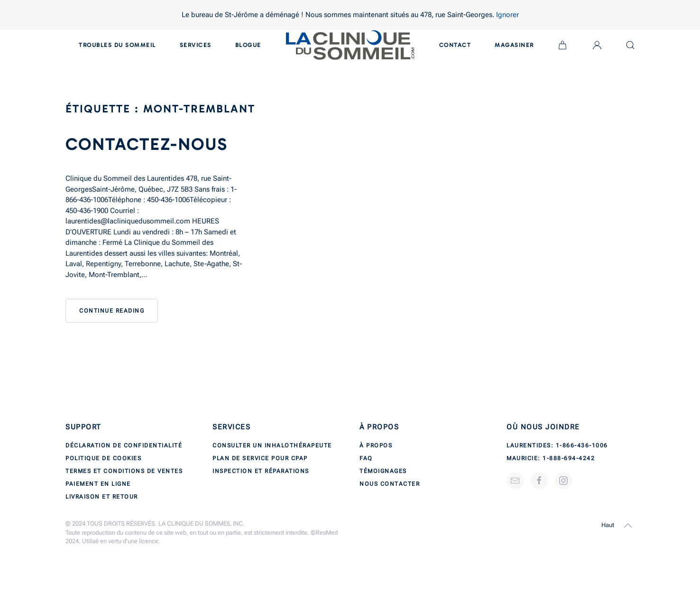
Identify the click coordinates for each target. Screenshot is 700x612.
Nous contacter (390, 484)
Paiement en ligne (98, 484)
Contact (455, 45)
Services (196, 45)
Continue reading (112, 311)
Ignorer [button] (507, 15)
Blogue (248, 45)
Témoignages (383, 471)
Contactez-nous (147, 144)
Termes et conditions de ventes (124, 471)
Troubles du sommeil (117, 45)
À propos (376, 445)
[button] (628, 526)
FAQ (366, 458)
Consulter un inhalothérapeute (272, 445)
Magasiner (514, 45)
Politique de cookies (103, 458)
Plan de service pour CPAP (260, 458)
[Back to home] (350, 45)
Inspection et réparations (261, 471)
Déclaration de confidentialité (124, 445)
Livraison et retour (102, 497)
